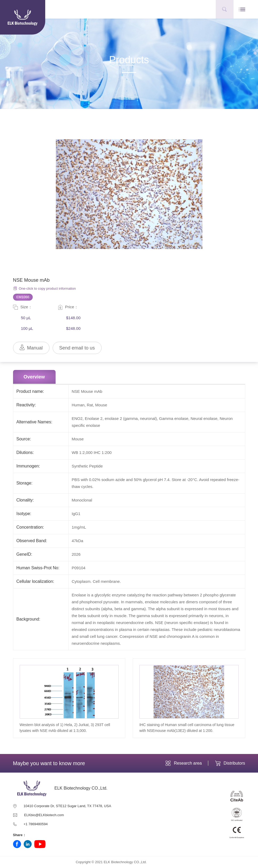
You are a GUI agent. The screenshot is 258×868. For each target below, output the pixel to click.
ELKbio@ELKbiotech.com (44, 815)
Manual (31, 348)
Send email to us (77, 348)
